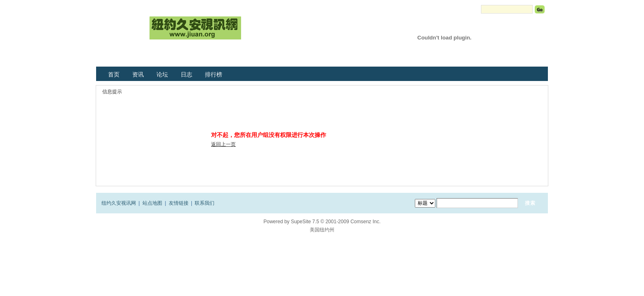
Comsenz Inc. (365, 222)
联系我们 (205, 203)
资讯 (138, 74)
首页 (114, 74)
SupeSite (301, 222)
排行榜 (214, 74)
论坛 (162, 74)
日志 (186, 74)
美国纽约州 (322, 230)
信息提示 (112, 92)
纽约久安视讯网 (119, 203)
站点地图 (152, 203)
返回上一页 (223, 144)
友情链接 (179, 203)
